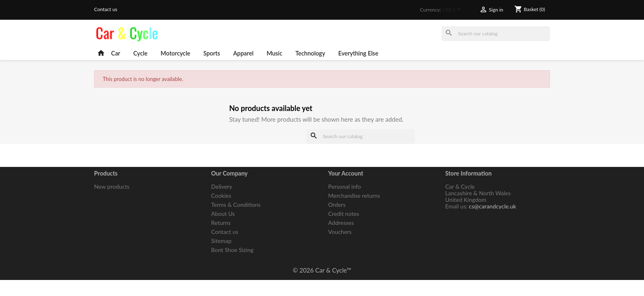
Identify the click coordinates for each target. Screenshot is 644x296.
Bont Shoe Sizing (232, 250)
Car (116, 53)
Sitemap (221, 241)
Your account (346, 173)
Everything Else (359, 53)
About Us (223, 214)
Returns (221, 223)
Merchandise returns (354, 195)
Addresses (341, 223)
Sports (212, 53)
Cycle (141, 53)
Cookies (221, 195)
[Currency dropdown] (453, 10)
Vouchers (340, 232)
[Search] (496, 34)
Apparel (244, 53)
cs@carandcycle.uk (493, 206)
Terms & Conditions (236, 205)
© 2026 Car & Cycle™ (322, 270)
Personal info (345, 186)
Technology (310, 53)
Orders (337, 205)
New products (112, 186)
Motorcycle (175, 53)
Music (274, 53)
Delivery (222, 186)
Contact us (106, 9)
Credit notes (344, 214)
